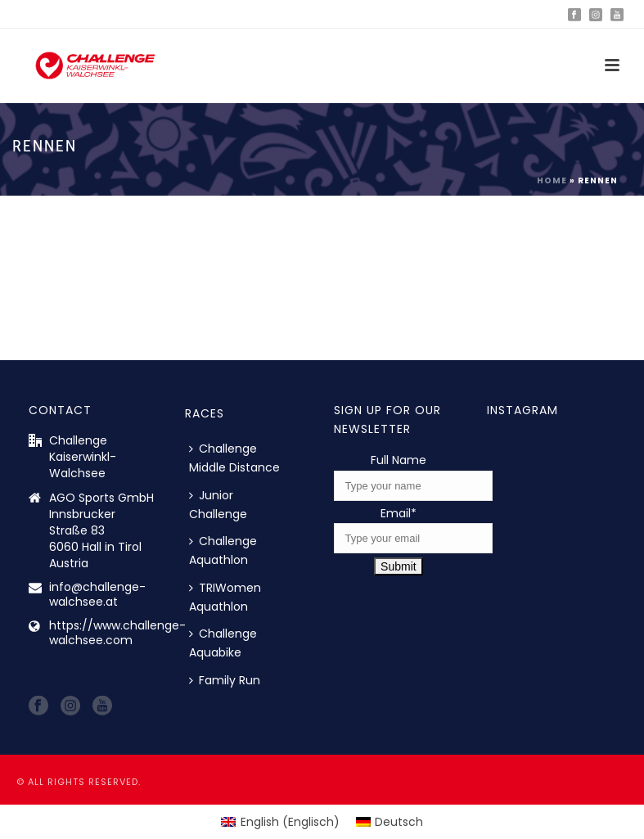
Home (552, 180)
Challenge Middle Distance (234, 458)
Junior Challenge (218, 505)
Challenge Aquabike (223, 643)
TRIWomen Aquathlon (225, 597)
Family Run (225, 680)
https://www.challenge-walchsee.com (117, 633)
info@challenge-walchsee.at (97, 594)
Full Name (399, 460)
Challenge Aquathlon (223, 550)
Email (399, 513)
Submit (399, 566)
